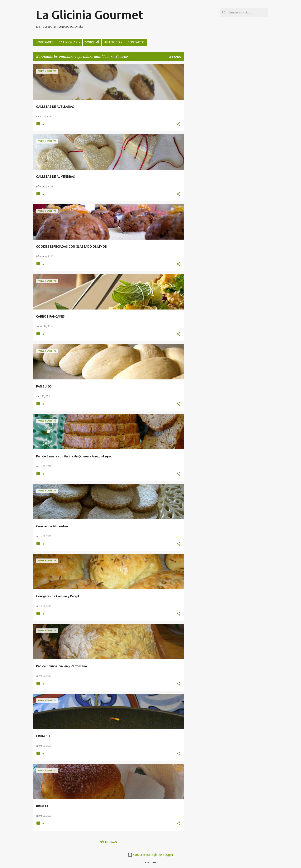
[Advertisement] (199, 122)
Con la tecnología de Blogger (151, 855)
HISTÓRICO (113, 42)
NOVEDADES (45, 42)
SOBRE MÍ (92, 42)
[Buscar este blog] (248, 12)
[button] (179, 124)
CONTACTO (136, 42)
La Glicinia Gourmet (90, 15)
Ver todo (175, 57)
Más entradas (109, 842)
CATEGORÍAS (69, 42)
